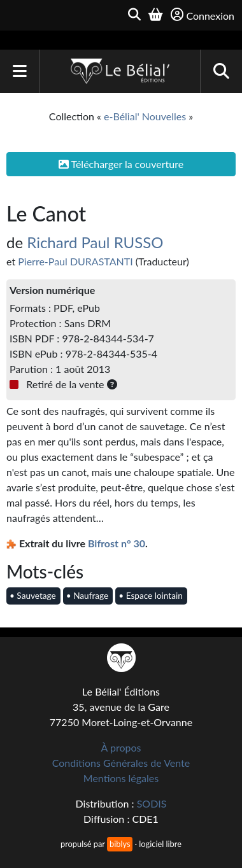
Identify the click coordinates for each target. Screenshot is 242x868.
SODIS (152, 803)
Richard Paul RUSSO (95, 242)
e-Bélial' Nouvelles (145, 116)
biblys (120, 844)
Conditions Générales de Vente (121, 763)
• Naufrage (87, 596)
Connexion (203, 15)
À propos (121, 747)
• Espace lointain (151, 596)
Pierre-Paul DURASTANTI (75, 261)
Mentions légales (121, 778)
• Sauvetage (33, 596)
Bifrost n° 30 (117, 543)
